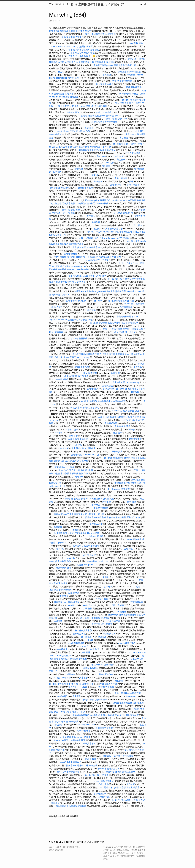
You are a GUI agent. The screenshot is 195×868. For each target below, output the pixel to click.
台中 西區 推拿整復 (118, 65)
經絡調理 (121, 291)
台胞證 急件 (66, 561)
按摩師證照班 (112, 116)
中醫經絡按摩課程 (84, 188)
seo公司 (98, 517)
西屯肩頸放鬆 (55, 203)
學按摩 (77, 147)
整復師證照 (60, 467)
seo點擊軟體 (89, 605)
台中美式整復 (75, 276)
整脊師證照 (128, 213)
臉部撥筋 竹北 (79, 634)
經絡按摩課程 (97, 536)
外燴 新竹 (72, 605)
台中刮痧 (71, 257)
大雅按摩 (79, 169)
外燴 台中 (66, 678)
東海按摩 (77, 546)
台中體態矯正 (96, 505)
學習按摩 (87, 31)
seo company (83, 357)
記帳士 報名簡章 (108, 150)
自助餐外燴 (83, 376)
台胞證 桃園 (129, 458)
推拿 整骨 (64, 596)
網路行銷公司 (121, 332)
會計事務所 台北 (63, 568)
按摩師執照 (62, 696)
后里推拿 (105, 577)
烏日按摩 (85, 62)
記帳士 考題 (77, 455)
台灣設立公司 (96, 524)
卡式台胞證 (122, 417)
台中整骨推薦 (133, 354)
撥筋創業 (64, 266)
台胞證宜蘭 (135, 693)
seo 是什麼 (78, 766)
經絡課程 (64, 244)
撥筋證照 (96, 665)
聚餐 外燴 (63, 583)
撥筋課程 (141, 200)
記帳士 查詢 (102, 700)
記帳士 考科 (103, 784)
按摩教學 (83, 678)
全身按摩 (98, 182)
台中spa (108, 587)
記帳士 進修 (55, 106)
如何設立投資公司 (57, 235)
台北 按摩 (119, 156)
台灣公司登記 (104, 797)
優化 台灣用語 (71, 376)
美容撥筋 (82, 50)
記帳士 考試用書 (79, 203)
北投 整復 (70, 467)
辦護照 (132, 430)
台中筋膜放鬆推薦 (74, 131)
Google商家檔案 (120, 411)
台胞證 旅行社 (64, 62)
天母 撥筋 (77, 247)
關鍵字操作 (118, 800)
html (85, 373)
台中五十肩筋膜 (71, 514)
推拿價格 (70, 147)
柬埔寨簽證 (54, 31)
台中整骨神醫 (119, 382)
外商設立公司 (65, 656)
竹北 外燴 (117, 257)
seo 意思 (118, 213)
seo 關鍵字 (137, 587)
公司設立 (132, 332)
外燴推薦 (111, 34)
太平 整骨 (86, 652)
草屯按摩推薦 (85, 514)
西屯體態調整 (137, 602)
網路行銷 (75, 772)
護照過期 (85, 618)
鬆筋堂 (80, 565)
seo (66, 543)
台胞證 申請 (59, 474)
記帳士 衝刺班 (68, 213)
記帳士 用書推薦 (81, 367)
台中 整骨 (104, 775)
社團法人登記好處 (105, 674)
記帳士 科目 (66, 295)
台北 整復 (94, 649)
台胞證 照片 (126, 517)
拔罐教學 (93, 401)
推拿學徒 (78, 445)
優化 (131, 182)
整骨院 (61, 72)
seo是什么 (128, 800)
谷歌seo (76, 737)
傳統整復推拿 (135, 439)
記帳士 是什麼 (75, 31)
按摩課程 (94, 257)
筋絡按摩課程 (114, 323)
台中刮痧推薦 (55, 134)
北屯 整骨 (124, 138)
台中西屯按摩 (128, 100)
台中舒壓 (65, 106)
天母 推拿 (76, 62)
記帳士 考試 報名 (57, 750)
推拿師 (64, 282)
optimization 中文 (119, 200)
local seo (112, 489)
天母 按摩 (107, 502)
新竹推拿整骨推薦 (79, 339)
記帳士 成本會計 (127, 263)
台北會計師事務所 (84, 47)
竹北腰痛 (135, 392)
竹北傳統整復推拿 (109, 684)
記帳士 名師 (59, 357)
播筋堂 (138, 483)
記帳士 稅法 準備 (104, 112)
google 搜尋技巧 (87, 106)
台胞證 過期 (73, 78)
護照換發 (122, 354)
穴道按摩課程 (78, 470)
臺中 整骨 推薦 (110, 715)
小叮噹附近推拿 (87, 408)
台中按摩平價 (73, 112)
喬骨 (51, 138)
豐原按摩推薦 (72, 722)
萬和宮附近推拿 (76, 244)
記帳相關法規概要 (137, 232)
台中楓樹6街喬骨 (122, 426)
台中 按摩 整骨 (84, 731)
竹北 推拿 (130, 301)
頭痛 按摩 (92, 373)
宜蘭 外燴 (69, 94)
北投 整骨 (72, 282)
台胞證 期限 (112, 354)
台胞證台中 (139, 103)
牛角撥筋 (124, 232)
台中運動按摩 (125, 94)
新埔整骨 (77, 762)
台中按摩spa (109, 389)
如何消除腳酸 (123, 715)
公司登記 (122, 72)
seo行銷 (58, 678)
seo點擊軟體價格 (76, 643)
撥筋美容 (88, 56)
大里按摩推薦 (116, 452)
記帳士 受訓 (104, 417)
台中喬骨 (120, 389)
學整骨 (135, 94)
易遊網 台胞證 (72, 97)
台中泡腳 (73, 50)
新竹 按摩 (102, 354)
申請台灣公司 (109, 634)
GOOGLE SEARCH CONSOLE (62, 47)
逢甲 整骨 (58, 307)
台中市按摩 (54, 561)
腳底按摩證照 (105, 257)
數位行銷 (94, 668)
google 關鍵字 (117, 787)
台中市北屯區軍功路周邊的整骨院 (69, 740)
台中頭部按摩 (116, 329)
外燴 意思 (140, 131)
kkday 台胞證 (93, 533)
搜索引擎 (118, 229)
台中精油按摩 (101, 106)
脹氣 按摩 (58, 514)
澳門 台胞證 (55, 188)
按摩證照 (138, 367)
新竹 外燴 (136, 517)
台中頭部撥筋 (93, 50)
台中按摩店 (90, 216)
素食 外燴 (89, 200)
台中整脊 (98, 301)
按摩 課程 (95, 546)
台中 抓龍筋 (132, 144)
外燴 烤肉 (138, 800)
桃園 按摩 (117, 433)
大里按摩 (130, 134)
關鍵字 (106, 329)
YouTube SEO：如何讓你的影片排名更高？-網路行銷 (87, 4)
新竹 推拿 (132, 502)
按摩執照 (91, 203)
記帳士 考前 (132, 772)
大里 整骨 (75, 210)
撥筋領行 (65, 188)
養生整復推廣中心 (83, 630)
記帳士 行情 (91, 759)
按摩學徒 (102, 769)
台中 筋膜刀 (71, 357)
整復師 (95, 175)
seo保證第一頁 (83, 257)
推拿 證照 (60, 131)
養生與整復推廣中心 (112, 122)
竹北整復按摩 (99, 116)
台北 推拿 (138, 225)
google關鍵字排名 (127, 643)
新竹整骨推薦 (138, 279)
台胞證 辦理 (86, 116)
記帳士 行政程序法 (111, 517)
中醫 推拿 (102, 276)
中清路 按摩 (66, 737)
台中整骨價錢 (104, 401)
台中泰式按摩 (77, 53)
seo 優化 (56, 266)
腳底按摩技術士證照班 (89, 150)
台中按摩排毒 (66, 762)
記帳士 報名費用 (86, 238)
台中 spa (123, 119)
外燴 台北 (73, 436)
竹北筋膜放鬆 (60, 257)
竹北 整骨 (110, 687)
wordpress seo (111, 238)
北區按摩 (82, 301)
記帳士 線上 (133, 411)
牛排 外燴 (88, 766)
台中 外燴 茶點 (136, 43)
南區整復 (105, 618)
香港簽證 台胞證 (76, 56)
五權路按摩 (97, 122)
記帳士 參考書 (117, 605)
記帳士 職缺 (93, 389)
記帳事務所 (90, 128)
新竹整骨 (89, 470)
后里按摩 (64, 31)
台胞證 (77, 291)
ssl (89, 536)
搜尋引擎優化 (112, 119)
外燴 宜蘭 (127, 279)
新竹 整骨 (100, 84)
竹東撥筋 (79, 37)
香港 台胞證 (55, 282)
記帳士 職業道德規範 (78, 439)
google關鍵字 (133, 185)
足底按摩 (66, 203)
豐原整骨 (131, 75)
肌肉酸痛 (109, 84)
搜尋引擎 (89, 34)
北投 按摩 (94, 62)
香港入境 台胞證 (135, 59)
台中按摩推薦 (121, 178)
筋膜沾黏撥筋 (100, 34)
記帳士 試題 (108, 499)
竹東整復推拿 (96, 499)
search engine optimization (66, 461)
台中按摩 (101, 687)
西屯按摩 (86, 546)
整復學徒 (110, 772)
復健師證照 (59, 94)
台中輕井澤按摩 (95, 232)
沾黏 (97, 408)
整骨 (95, 766)
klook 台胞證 (87, 291)
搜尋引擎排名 (130, 615)
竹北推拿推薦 (107, 665)
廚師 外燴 (69, 499)
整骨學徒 (129, 103)
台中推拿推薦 (119, 144)
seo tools (71, 558)
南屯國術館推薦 (88, 147)
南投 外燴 (99, 238)
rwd (87, 499)
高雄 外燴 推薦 (135, 417)
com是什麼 (60, 486)
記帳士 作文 (55, 671)
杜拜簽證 (137, 750)
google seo (99, 291)
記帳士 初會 (116, 185)
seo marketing (58, 97)
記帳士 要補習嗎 (107, 62)
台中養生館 (131, 291)
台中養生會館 (72, 430)
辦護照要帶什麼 (104, 147)
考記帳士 (106, 166)
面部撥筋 (57, 172)
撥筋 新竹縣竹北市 (135, 87)
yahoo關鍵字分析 (102, 200)
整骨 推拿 (120, 103)
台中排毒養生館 (134, 72)
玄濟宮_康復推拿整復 (122, 81)
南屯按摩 (136, 480)
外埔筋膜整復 (114, 621)
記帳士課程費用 (103, 728)
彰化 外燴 (101, 156)
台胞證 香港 (80, 499)
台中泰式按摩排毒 (100, 508)
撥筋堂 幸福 (89, 53)
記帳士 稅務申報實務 (122, 703)
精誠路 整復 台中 (80, 474)
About (143, 4)
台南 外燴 (74, 106)
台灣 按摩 (64, 448)
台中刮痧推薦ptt (101, 65)
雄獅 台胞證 (140, 134)
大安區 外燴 (86, 320)
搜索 (123, 323)
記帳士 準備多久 (89, 276)
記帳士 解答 (72, 301)
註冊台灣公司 (74, 320)
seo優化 (85, 401)
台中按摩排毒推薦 (116, 301)
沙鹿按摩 (132, 200)
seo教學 (86, 131)
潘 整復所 (106, 75)
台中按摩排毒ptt (122, 693)
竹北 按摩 (75, 408)
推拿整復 (85, 269)
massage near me (78, 266)
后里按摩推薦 (68, 37)
